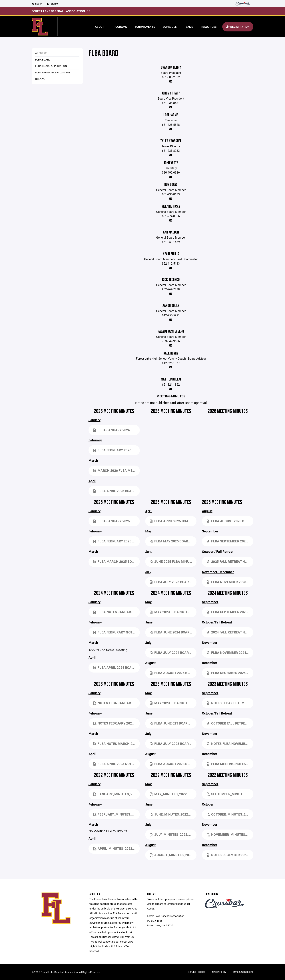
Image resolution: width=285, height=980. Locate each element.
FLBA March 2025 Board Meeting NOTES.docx (117, 562)
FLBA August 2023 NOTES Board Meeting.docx (173, 764)
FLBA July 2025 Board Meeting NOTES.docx (173, 582)
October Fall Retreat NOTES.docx (230, 723)
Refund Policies (197, 972)
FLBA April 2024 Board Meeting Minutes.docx (117, 667)
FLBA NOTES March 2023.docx (117, 744)
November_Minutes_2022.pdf (230, 834)
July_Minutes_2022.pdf (172, 834)
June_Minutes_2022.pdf (173, 814)
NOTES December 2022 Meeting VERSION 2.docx (230, 855)
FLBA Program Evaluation (53, 72)
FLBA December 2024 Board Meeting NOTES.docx (230, 673)
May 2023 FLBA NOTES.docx (173, 612)
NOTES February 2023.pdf (117, 723)
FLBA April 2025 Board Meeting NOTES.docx (173, 521)
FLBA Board (43, 60)
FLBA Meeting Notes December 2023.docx (230, 764)
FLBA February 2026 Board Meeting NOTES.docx (117, 450)
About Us (41, 53)
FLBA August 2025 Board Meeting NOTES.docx (230, 521)
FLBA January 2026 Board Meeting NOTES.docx (117, 430)
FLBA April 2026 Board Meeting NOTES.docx (117, 491)
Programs (119, 27)
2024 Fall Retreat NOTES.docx (230, 632)
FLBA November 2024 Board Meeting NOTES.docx (230, 653)
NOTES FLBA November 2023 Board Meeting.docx (230, 744)
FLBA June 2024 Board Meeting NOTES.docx (173, 632)
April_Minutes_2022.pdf (116, 848)
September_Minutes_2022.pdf (230, 794)
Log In (37, 4)
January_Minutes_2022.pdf (117, 794)
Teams (189, 27)
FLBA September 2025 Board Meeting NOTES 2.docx (230, 541)
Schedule (170, 27)
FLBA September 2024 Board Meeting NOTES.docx (230, 612)
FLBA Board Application (51, 66)
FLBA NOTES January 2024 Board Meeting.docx (117, 612)
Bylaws (40, 79)
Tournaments (145, 27)
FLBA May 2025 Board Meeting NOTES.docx (173, 541)
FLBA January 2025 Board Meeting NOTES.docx (117, 521)
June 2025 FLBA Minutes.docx (173, 562)
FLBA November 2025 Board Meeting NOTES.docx (230, 582)
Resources (209, 27)
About (99, 27)
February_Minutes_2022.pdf (117, 814)
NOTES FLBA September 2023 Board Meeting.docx (230, 703)
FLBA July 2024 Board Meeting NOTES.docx (173, 653)
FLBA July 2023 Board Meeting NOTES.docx (173, 744)
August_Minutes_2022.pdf (173, 855)
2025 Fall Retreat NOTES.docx (230, 562)
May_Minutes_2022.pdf (172, 794)
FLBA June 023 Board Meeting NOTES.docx (173, 723)
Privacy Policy (218, 972)
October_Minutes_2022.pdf (230, 814)
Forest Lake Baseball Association (58, 11)
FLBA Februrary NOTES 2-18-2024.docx (117, 632)
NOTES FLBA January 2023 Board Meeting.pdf (117, 703)
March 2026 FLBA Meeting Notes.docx (117, 470)
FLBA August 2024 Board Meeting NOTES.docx (173, 673)
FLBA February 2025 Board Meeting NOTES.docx (117, 541)
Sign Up (53, 4)
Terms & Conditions (242, 972)
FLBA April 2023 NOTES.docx (117, 764)
